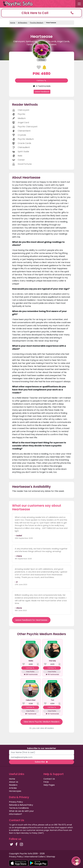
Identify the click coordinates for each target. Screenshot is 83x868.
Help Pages (49, 785)
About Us (14, 782)
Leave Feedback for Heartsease (31, 620)
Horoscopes (15, 791)
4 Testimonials (41, 86)
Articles (13, 788)
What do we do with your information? (21, 813)
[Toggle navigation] (79, 4)
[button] (41, 13)
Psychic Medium (37, 23)
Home (13, 23)
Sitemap (51, 857)
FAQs (46, 782)
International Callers (35, 857)
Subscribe (41, 762)
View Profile (30, 672)
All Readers (23, 23)
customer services (35, 830)
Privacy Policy (16, 802)
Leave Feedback (42, 92)
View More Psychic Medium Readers (41, 722)
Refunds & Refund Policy (21, 805)
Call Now (42, 80)
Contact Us (49, 779)
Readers (13, 785)
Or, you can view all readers (42, 728)
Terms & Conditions (19, 808)
